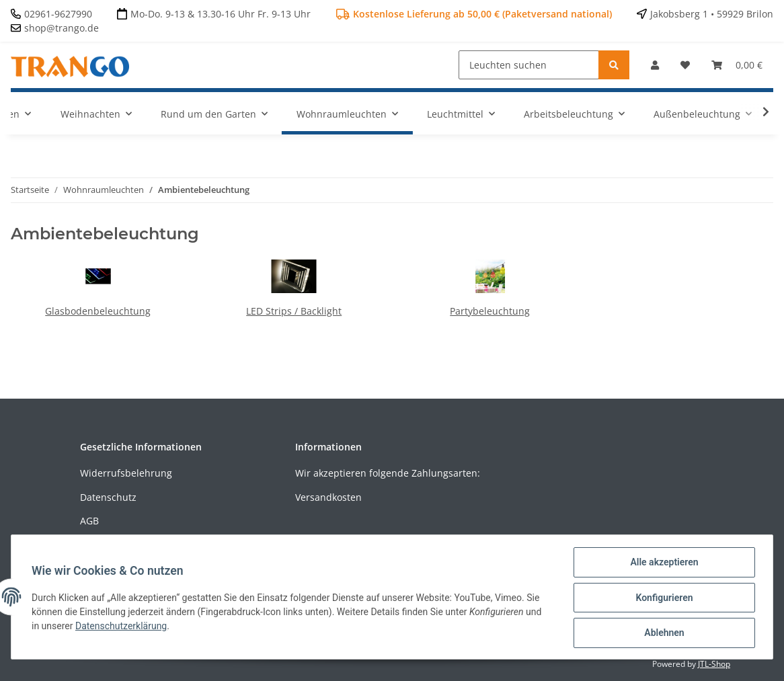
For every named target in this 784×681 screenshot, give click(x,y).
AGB (89, 521)
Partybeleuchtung (490, 311)
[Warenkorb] (737, 65)
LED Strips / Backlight (294, 311)
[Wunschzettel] (685, 65)
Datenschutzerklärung (122, 627)
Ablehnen (663, 633)
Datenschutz (108, 497)
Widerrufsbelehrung (126, 473)
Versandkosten (328, 497)
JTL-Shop (714, 664)
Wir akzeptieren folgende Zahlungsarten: (388, 473)
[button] (655, 65)
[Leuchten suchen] (529, 65)
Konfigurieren (663, 598)
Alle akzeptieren (663, 563)
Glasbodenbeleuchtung (98, 311)
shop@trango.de (62, 28)
